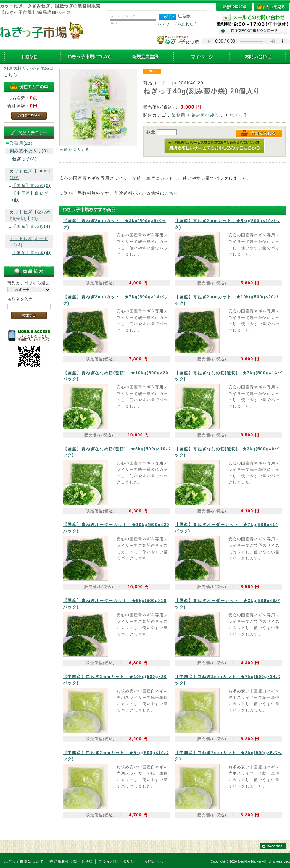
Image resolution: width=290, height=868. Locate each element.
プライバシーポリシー (118, 861)
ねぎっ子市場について (24, 861)
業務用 (178, 115)
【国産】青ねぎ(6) (31, 185)
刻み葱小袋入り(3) (29, 151)
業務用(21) (21, 143)
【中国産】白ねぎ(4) (30, 196)
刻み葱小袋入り (207, 115)
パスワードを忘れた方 (177, 24)
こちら (171, 193)
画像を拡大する (74, 150)
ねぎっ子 (239, 115)
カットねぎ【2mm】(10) (31, 174)
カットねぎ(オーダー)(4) (29, 242)
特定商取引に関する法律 (71, 861)
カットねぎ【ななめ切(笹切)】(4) (30, 215)
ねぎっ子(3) (25, 159)
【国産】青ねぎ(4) (31, 226)
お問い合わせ (156, 861)
